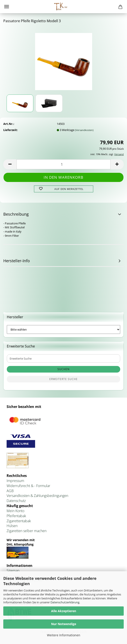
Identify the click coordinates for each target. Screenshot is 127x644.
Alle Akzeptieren (64, 611)
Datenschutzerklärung (65, 602)
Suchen (63, 369)
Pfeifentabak (16, 516)
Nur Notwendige (64, 624)
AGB (10, 491)
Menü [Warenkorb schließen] (7, 7)
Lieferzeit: (11, 130)
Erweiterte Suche (63, 379)
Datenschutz (16, 501)
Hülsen (12, 526)
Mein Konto (15, 511)
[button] (10, 164)
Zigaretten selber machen (27, 531)
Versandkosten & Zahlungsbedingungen (37, 496)
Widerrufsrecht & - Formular (28, 486)
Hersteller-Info (17, 261)
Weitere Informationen (64, 635)
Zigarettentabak (19, 521)
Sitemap (13, 571)
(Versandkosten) (84, 130)
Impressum (15, 481)
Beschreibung (16, 214)
